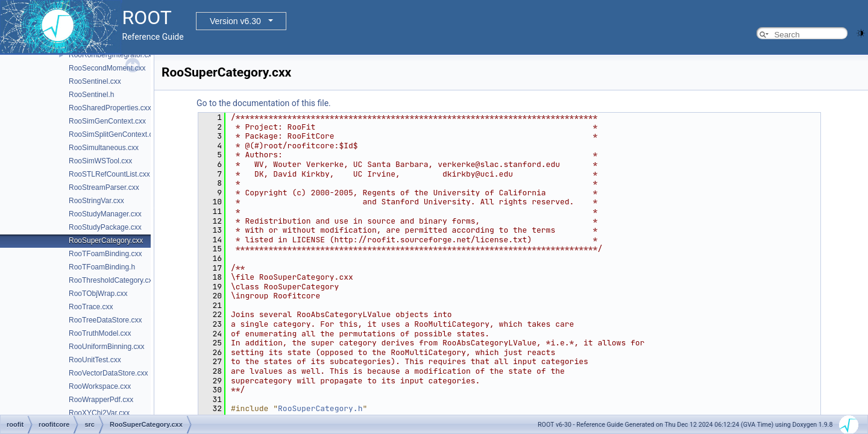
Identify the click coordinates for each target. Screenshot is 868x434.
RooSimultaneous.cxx (104, 148)
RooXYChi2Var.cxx (99, 413)
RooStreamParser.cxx (104, 187)
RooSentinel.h (91, 95)
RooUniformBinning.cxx (106, 347)
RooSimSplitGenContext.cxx (114, 134)
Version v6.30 (235, 21)
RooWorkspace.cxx (100, 386)
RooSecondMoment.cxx (107, 68)
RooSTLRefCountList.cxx (109, 174)
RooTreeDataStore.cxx (105, 320)
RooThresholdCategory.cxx (112, 280)
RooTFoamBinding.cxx (105, 254)
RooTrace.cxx (91, 307)
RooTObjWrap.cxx (98, 294)
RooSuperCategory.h (320, 408)
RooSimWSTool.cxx (100, 161)
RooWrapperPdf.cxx (101, 400)
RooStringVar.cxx (96, 201)
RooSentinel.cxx (95, 81)
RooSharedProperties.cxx (110, 108)
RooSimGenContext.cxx (107, 121)
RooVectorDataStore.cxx (108, 373)
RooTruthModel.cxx (100, 333)
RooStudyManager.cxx (105, 214)
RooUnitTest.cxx (95, 360)
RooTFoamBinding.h (102, 267)
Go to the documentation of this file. (264, 103)
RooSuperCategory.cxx (106, 241)
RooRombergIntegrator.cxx (112, 55)
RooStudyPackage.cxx (105, 227)
